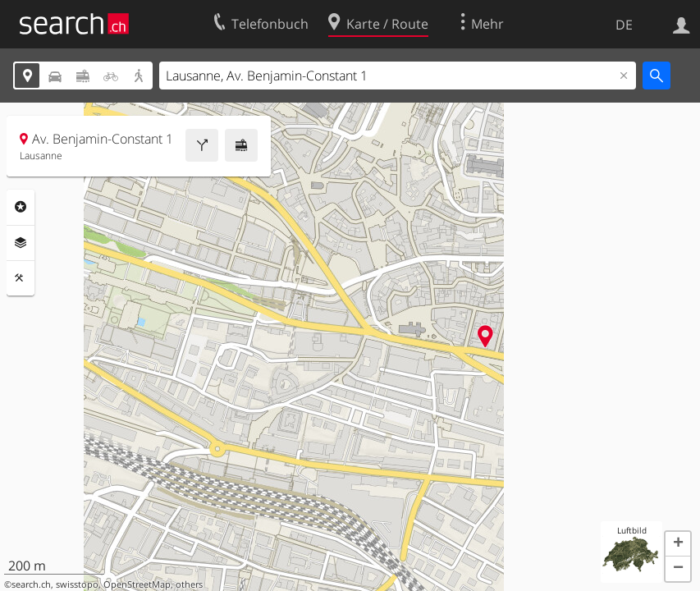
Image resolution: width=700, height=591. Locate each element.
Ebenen (21, 243)
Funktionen (21, 278)
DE (624, 25)
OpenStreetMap (137, 584)
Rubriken (21, 207)
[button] (678, 544)
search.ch (31, 584)
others (189, 584)
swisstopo (77, 584)
